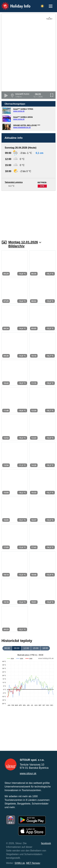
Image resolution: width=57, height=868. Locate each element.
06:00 (7, 648)
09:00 (17, 648)
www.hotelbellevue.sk (22, 127)
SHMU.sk (20, 863)
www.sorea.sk (19, 111)
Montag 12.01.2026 (25, 242)
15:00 (36, 648)
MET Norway (33, 863)
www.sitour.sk (28, 773)
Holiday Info (13, 4)
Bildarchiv (16, 246)
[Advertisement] (28, 214)
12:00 (26, 648)
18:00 (45, 648)
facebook (46, 843)
